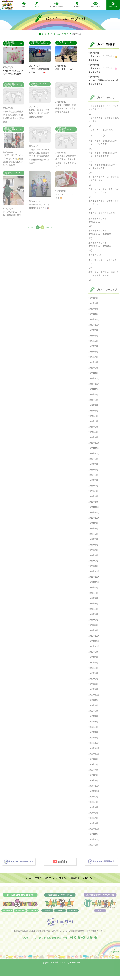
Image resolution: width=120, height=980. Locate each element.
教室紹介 (77, 5)
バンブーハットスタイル (56, 5)
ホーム (24, 5)
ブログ (37, 5)
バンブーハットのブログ (59, 34)
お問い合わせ (95, 5)
